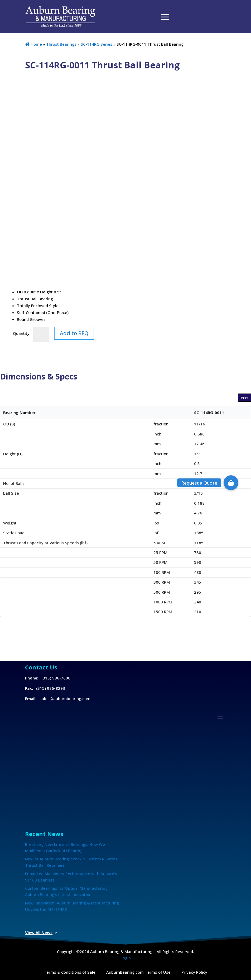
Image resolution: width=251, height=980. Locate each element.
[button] (231, 483)
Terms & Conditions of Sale (70, 972)
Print (245, 398)
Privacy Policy (194, 972)
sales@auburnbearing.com (65, 698)
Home (33, 44)
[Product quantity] (41, 335)
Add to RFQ (74, 333)
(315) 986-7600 (56, 678)
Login (126, 958)
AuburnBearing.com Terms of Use (138, 972)
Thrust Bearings (61, 44)
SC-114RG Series (96, 44)
